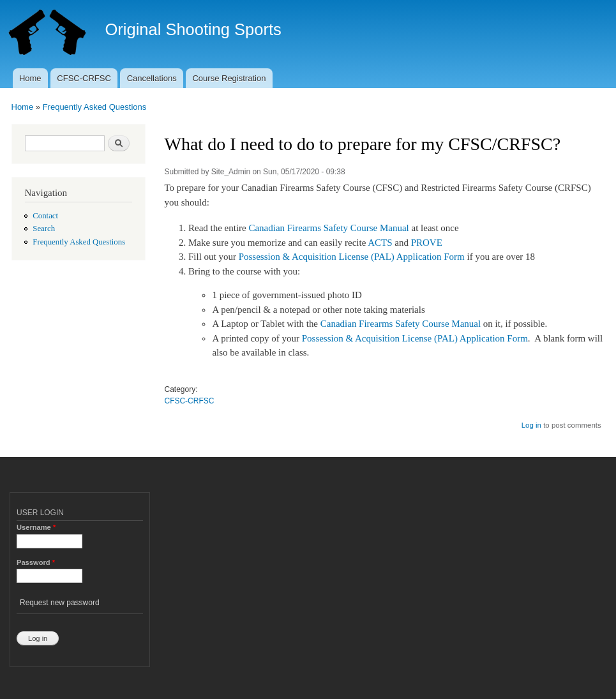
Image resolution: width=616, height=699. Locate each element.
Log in (531, 425)
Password (36, 562)
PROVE (427, 243)
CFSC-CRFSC (84, 78)
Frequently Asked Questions (95, 107)
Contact (45, 216)
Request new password (60, 603)
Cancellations (152, 78)
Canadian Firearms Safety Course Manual (328, 228)
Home (30, 78)
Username (36, 527)
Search (44, 229)
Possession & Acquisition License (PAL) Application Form (352, 257)
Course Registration (229, 78)
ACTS (380, 243)
